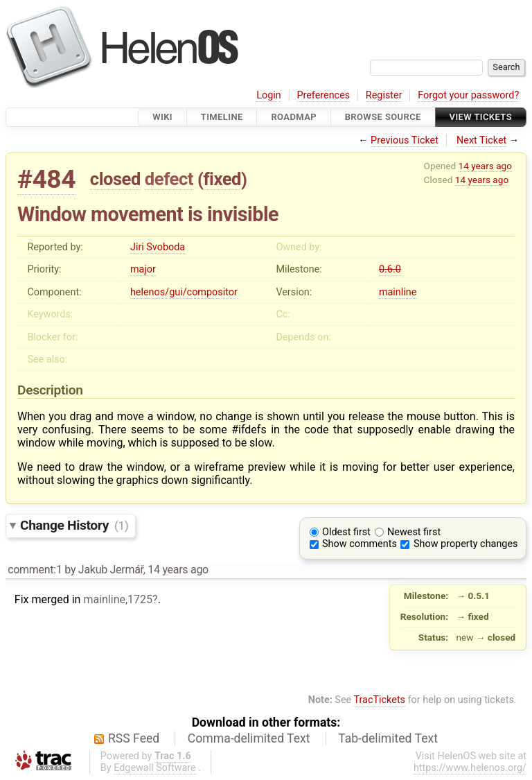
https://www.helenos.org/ (470, 768)
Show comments (360, 544)
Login (269, 95)
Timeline (222, 117)
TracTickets (379, 700)
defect (169, 179)
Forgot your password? (468, 95)
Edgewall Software (155, 768)
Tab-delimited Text (388, 738)
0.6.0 (390, 269)
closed (115, 179)
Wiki (162, 117)
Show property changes (465, 544)
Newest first (414, 532)
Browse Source (383, 117)
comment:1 (35, 570)
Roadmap (294, 117)
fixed (222, 179)
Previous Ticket (405, 140)
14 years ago (485, 166)
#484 (46, 179)
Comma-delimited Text (249, 738)
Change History (74, 525)
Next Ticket (481, 140)
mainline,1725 (118, 599)
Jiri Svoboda (158, 247)
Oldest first (346, 532)
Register (384, 95)
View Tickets (481, 117)
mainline (398, 292)
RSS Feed (134, 738)
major (143, 269)
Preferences (323, 95)
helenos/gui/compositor (184, 292)
